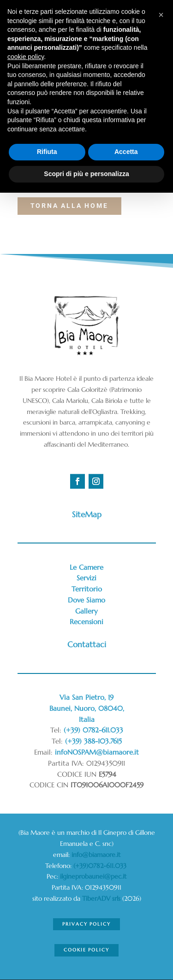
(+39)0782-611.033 (101, 866)
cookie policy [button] (26, 57)
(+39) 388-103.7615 (93, 741)
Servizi (86, 578)
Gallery (86, 611)
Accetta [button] (126, 152)
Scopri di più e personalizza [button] (86, 174)
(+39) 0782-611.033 (93, 730)
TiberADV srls (101, 898)
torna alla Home (69, 206)
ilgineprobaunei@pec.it (93, 876)
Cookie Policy (86, 950)
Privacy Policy (86, 924)
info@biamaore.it (96, 855)
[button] (161, 15)
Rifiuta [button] (47, 152)
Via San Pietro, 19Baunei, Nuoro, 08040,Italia (87, 708)
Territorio (87, 589)
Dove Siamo (86, 600)
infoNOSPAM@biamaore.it (97, 752)
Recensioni (86, 622)
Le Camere (86, 567)
